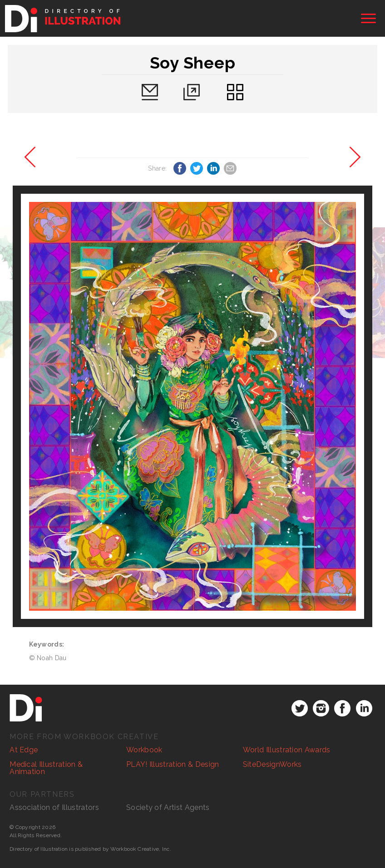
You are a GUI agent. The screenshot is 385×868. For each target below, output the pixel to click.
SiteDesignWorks (272, 764)
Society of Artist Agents (168, 807)
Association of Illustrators (54, 807)
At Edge (24, 750)
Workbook (144, 750)
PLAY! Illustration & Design (173, 764)
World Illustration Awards (287, 750)
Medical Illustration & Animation (46, 768)
